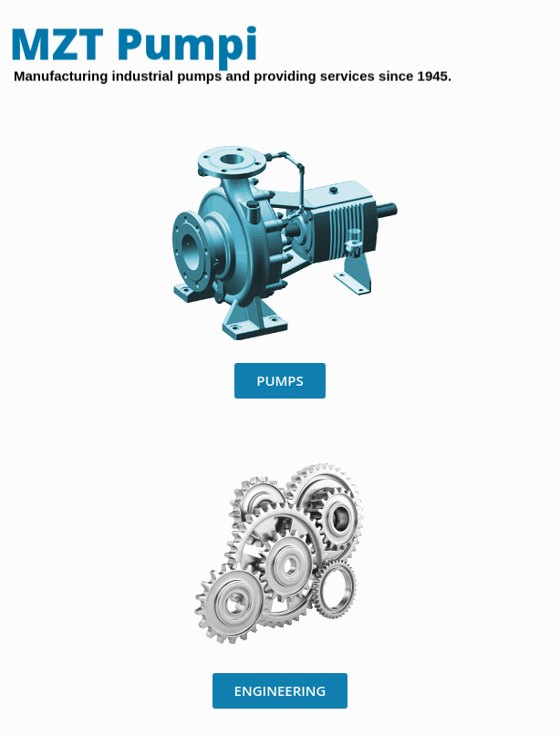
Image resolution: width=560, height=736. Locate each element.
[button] (280, 381)
